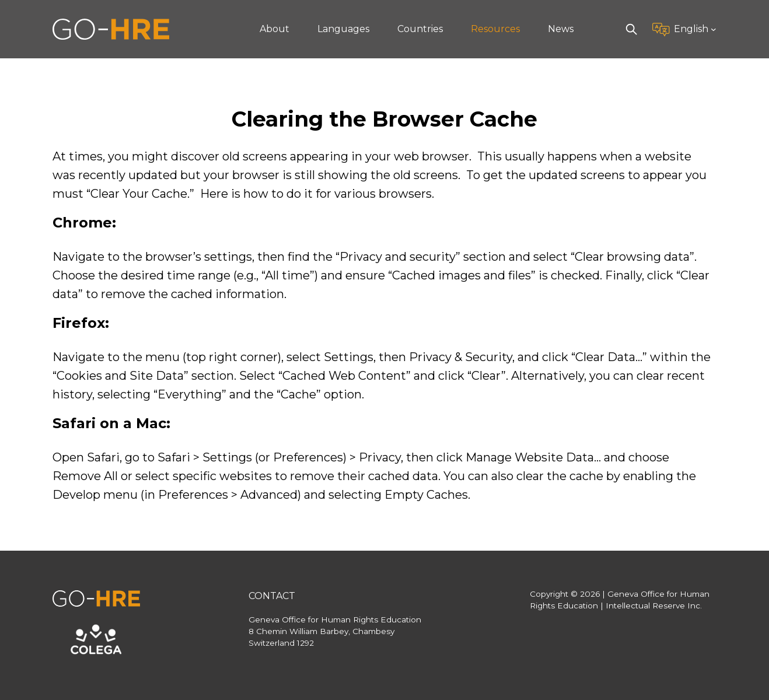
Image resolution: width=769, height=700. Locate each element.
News (561, 29)
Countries (420, 29)
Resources (495, 29)
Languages (343, 29)
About (275, 29)
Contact (272, 596)
